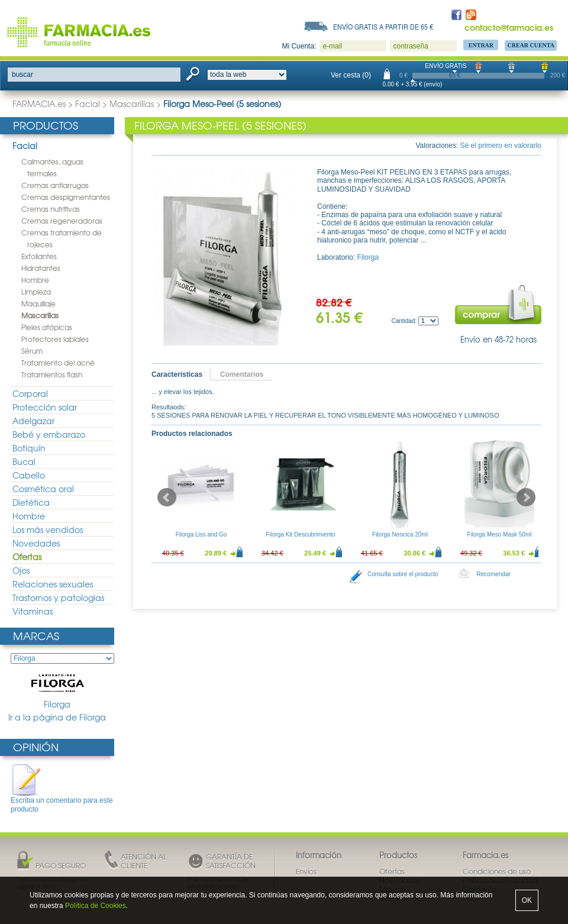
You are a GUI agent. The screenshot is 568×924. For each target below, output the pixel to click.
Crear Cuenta (531, 45)
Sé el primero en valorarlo (501, 146)
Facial (88, 104)
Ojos (21, 570)
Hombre (35, 280)
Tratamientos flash (52, 374)
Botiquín (29, 448)
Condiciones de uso (497, 871)
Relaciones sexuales (53, 584)
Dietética (31, 502)
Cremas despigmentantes (66, 197)
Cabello (29, 475)
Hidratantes (41, 268)
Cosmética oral (43, 489)
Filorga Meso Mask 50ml (500, 534)
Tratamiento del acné (58, 363)
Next (526, 497)
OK (527, 900)
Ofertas (27, 557)
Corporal (30, 393)
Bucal (24, 461)
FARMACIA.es (39, 104)
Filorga (57, 691)
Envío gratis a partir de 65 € (383, 27)
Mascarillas (132, 104)
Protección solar (45, 407)
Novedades (36, 543)
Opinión (36, 747)
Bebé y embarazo (49, 434)
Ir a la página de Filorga (57, 717)
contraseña (410, 46)
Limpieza (36, 292)
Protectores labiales (55, 339)
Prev (167, 497)
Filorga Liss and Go (201, 534)
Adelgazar (33, 421)
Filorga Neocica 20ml (400, 534)
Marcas (36, 636)
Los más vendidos (48, 529)
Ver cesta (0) (351, 75)
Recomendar (494, 574)
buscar (22, 75)
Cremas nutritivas (51, 209)
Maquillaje (38, 303)
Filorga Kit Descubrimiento (300, 534)
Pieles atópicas (47, 327)
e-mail (332, 46)
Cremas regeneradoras (62, 221)
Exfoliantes (39, 256)
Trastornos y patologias (58, 597)
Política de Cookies (96, 906)
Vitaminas (33, 611)
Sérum (32, 351)
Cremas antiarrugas (55, 185)
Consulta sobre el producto (403, 574)
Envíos (306, 871)
